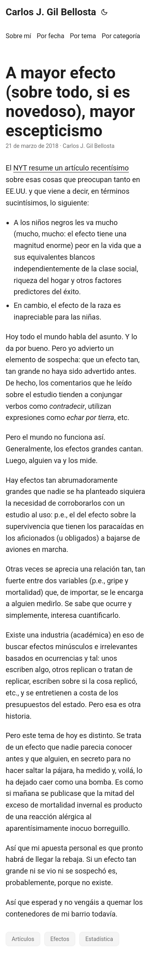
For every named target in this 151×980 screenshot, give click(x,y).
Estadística (99, 939)
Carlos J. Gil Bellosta (51, 12)
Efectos (60, 939)
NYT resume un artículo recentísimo (71, 168)
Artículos (23, 939)
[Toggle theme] (104, 12)
